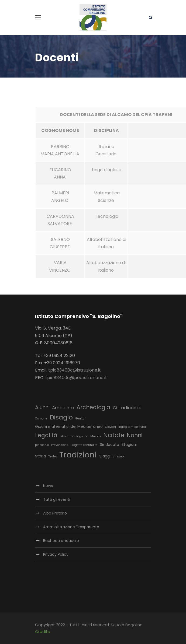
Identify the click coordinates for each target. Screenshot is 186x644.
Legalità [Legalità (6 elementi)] (46, 435)
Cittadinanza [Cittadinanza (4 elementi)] (127, 408)
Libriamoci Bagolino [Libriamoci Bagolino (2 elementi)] (74, 436)
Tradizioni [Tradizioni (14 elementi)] (78, 455)
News (48, 486)
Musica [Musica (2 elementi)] (96, 436)
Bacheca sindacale (61, 541)
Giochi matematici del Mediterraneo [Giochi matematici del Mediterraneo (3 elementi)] (69, 426)
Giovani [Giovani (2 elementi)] (111, 427)
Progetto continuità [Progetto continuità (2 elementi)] (84, 445)
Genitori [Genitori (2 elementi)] (81, 419)
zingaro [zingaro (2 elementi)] (118, 456)
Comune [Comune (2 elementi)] (41, 419)
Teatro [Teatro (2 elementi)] (53, 456)
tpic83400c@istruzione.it (75, 370)
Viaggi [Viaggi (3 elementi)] (105, 456)
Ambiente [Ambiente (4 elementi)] (63, 408)
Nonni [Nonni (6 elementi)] (135, 435)
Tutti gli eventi (57, 499)
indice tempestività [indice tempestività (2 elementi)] (132, 427)
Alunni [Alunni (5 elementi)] (42, 407)
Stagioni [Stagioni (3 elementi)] (129, 444)
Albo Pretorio (55, 513)
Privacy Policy (56, 554)
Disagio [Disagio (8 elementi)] (61, 417)
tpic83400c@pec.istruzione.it (76, 378)
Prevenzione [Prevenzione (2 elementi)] (60, 445)
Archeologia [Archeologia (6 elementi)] (93, 407)
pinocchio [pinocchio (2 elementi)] (42, 445)
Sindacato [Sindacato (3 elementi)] (110, 444)
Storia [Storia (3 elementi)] (40, 456)
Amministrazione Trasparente (71, 527)
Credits (42, 631)
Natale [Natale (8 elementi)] (114, 435)
